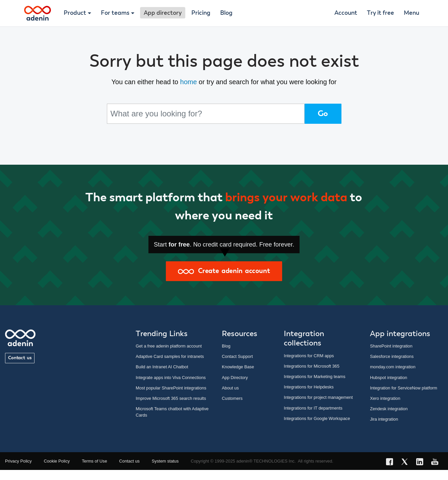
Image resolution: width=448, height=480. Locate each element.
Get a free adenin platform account (169, 346)
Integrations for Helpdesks (309, 387)
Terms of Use (94, 461)
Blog (226, 13)
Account (346, 13)
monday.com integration (393, 367)
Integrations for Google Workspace (317, 418)
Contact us (20, 358)
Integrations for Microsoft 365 (312, 366)
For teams (115, 13)
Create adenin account (224, 271)
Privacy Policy (18, 461)
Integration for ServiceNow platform (404, 388)
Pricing (201, 13)
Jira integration (384, 419)
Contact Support (237, 356)
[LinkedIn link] (422, 463)
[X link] (407, 463)
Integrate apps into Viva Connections (171, 378)
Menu (411, 13)
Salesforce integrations (392, 356)
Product (75, 13)
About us (230, 388)
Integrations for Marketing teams (315, 377)
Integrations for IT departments (313, 408)
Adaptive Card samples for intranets (170, 356)
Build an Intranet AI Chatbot (162, 367)
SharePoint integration (391, 346)
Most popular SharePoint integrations (171, 388)
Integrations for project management (318, 397)
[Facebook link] (392, 463)
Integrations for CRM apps (309, 356)
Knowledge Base (238, 367)
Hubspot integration (389, 378)
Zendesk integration (389, 409)
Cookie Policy (57, 461)
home (189, 82)
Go (323, 114)
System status (165, 461)
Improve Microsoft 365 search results (171, 398)
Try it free (380, 13)
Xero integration (385, 398)
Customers (232, 398)
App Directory (235, 378)
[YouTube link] (437, 463)
